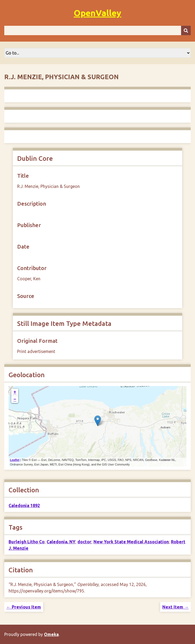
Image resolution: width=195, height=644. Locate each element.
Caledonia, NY (61, 542)
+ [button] (15, 392)
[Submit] (186, 30)
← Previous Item (24, 607)
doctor (84, 542)
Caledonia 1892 (24, 505)
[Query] (97, 30)
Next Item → (175, 607)
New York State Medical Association (131, 542)
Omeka (51, 634)
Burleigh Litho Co (27, 542)
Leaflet (15, 460)
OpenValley (97, 13)
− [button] (15, 399)
